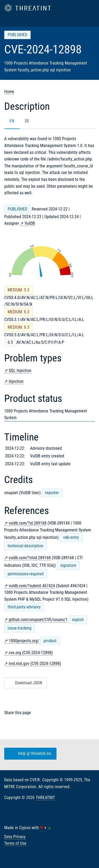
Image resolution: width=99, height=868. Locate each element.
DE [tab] (27, 121)
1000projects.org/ (24, 641)
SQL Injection (20, 371)
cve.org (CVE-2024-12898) (31, 653)
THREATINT (45, 798)
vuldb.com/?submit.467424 (32, 586)
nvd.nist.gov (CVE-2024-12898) (35, 663)
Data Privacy (15, 837)
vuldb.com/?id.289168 (28, 523)
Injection (16, 381)
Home (9, 92)
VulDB (30, 223)
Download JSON (25, 683)
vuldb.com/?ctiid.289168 (30, 558)
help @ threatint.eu (29, 754)
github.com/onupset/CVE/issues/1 (38, 620)
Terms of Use (15, 843)
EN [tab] (12, 121)
